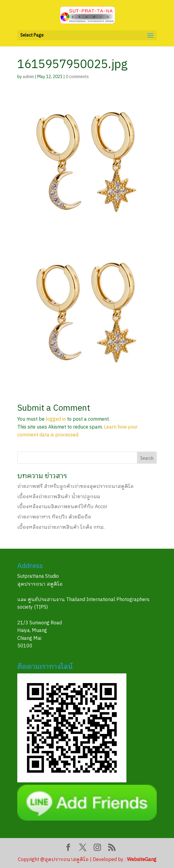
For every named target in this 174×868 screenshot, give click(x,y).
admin (28, 77)
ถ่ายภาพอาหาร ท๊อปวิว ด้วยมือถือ (54, 517)
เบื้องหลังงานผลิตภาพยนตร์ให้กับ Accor (62, 507)
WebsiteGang (142, 860)
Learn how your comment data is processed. (77, 431)
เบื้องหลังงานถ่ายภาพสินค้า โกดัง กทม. (61, 527)
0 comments (77, 77)
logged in (56, 419)
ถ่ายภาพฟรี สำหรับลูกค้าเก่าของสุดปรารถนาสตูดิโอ (75, 487)
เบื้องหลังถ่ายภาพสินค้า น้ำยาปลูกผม (59, 497)
